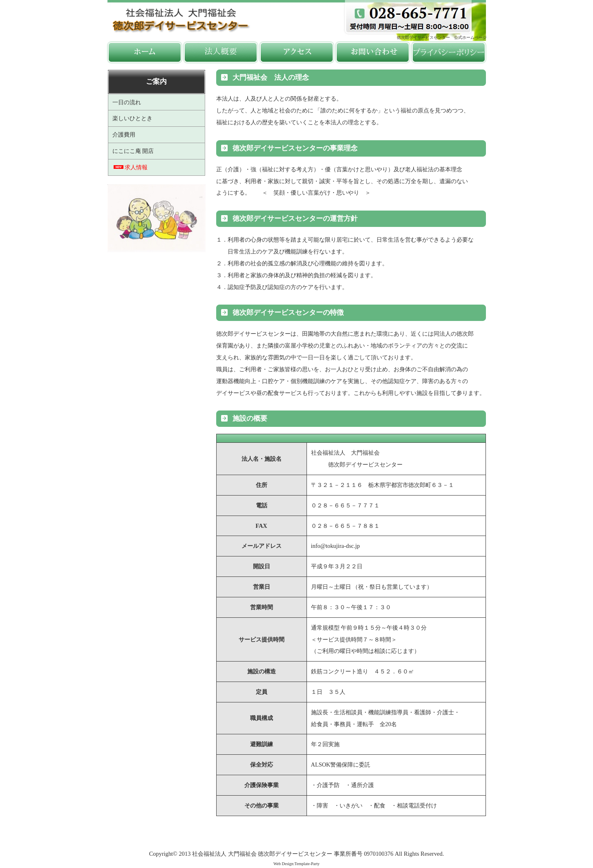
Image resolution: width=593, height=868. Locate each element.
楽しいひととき (132, 118)
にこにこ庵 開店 (133, 151)
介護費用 (124, 135)
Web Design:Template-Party (296, 864)
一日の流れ (127, 102)
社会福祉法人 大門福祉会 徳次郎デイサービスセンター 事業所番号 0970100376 (293, 854)
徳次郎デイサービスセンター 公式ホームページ (442, 37)
